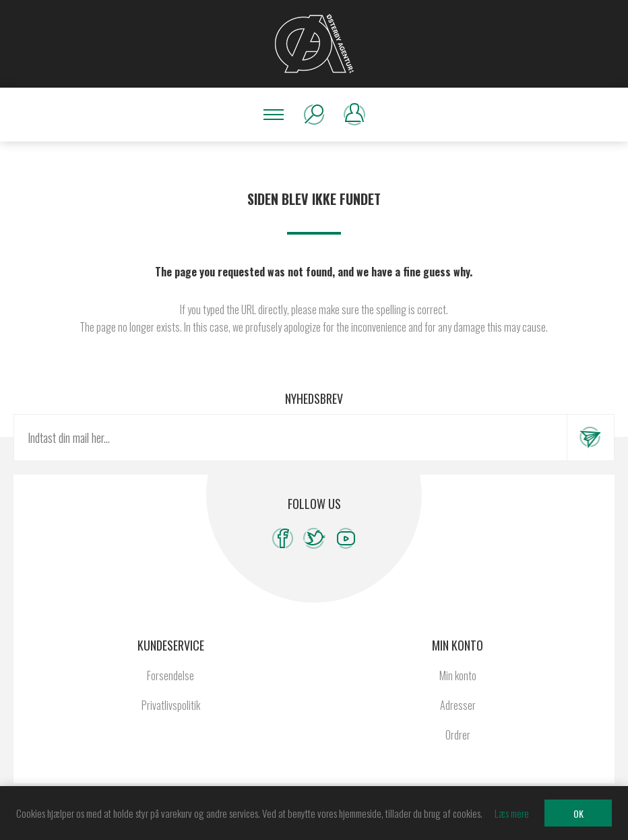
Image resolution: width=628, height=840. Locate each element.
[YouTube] (346, 538)
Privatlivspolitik (171, 705)
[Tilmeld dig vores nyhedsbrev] (290, 438)
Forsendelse (170, 676)
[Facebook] (283, 538)
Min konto (458, 676)
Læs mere (512, 813)
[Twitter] (314, 538)
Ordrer (458, 735)
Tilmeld (590, 438)
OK (578, 813)
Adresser (458, 705)
